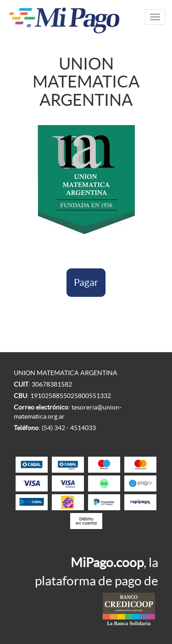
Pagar (86, 282)
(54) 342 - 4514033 (69, 428)
